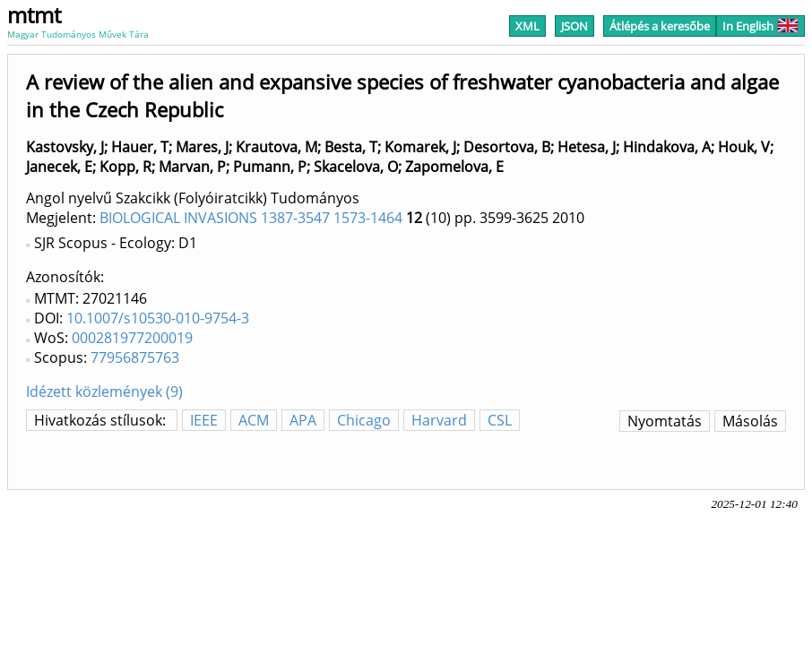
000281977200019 (132, 338)
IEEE (204, 420)
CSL (500, 420)
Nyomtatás (665, 421)
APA (303, 420)
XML (527, 26)
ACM (254, 420)
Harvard (439, 420)
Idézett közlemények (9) (104, 391)
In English (760, 26)
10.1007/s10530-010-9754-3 (158, 318)
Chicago (364, 420)
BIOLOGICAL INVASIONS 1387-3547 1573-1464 (251, 218)
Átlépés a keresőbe (660, 26)
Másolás (750, 421)
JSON (574, 26)
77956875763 (135, 357)
